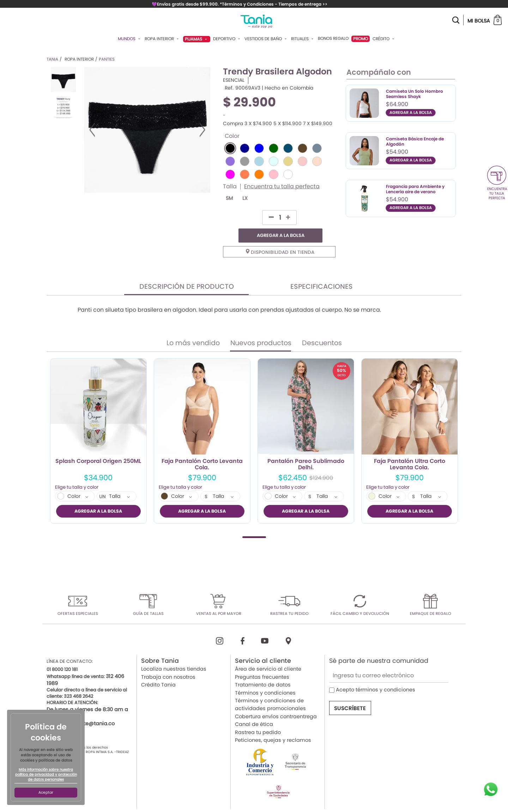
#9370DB (230, 161)
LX (245, 199)
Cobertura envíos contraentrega (276, 702)
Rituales (303, 39)
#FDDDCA (317, 161)
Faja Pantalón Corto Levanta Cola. (202, 450)
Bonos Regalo (333, 38)
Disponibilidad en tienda (280, 238)
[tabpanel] (98, 427)
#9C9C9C (245, 161)
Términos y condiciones (265, 678)
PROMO (361, 39)
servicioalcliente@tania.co (81, 709)
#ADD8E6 (259, 161)
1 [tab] (254, 523)
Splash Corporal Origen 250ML (98, 447)
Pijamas (197, 39)
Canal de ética (254, 710)
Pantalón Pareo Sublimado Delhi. (306, 450)
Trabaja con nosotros (168, 663)
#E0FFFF (274, 161)
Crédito (384, 39)
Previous (92, 130)
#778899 (317, 148)
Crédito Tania (158, 671)
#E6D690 (288, 161)
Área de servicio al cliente (268, 655)
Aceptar (46, 792)
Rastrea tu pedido (258, 718)
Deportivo (227, 39)
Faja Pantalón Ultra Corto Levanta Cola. (410, 450)
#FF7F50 (245, 174)
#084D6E (288, 148)
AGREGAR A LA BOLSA (300, 217)
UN (102, 483)
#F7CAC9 (303, 161)
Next (202, 130)
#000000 (230, 148)
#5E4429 (303, 148)
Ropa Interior (162, 39)
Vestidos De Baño (266, 39)
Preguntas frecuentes (262, 663)
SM (229, 199)
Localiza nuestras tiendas (174, 655)
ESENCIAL (234, 80)
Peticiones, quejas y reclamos (273, 726)
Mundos (130, 39)
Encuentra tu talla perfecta (282, 187)
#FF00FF (230, 174)
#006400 (274, 148)
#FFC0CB (274, 174)
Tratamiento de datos (263, 671)
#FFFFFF (288, 174)
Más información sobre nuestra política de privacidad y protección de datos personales (46, 775)
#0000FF (259, 148)
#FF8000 (259, 174)
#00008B (245, 148)
